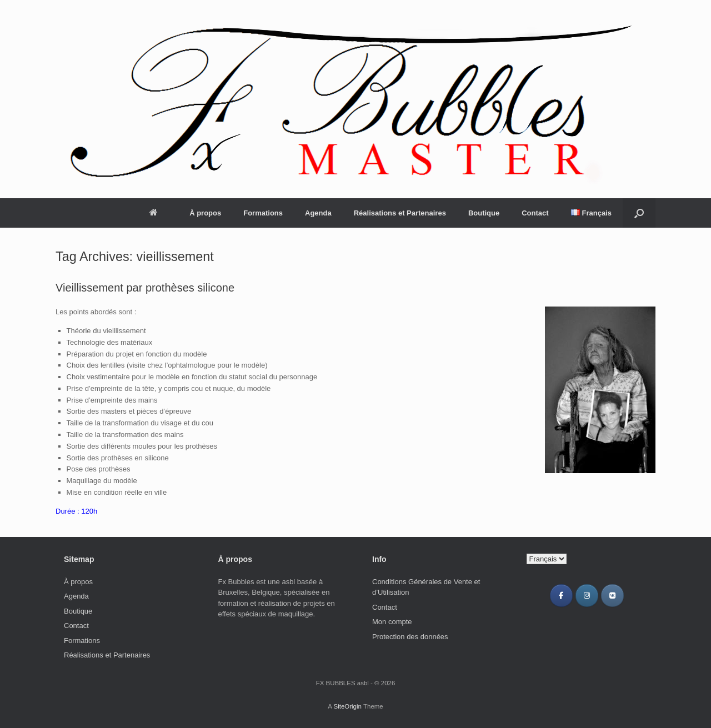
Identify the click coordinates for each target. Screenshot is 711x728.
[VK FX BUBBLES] (612, 596)
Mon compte (392, 622)
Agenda (318, 213)
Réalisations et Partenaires (400, 213)
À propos (205, 213)
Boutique (484, 213)
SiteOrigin (347, 706)
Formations (263, 213)
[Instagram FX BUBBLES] (587, 596)
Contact (535, 213)
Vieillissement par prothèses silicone (145, 288)
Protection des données (410, 637)
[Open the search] (639, 213)
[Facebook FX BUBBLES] (561, 596)
